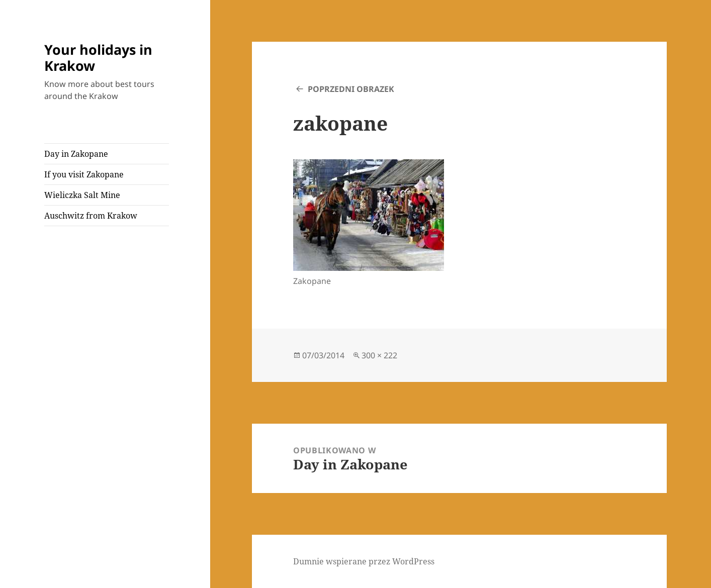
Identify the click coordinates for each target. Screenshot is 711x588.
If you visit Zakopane (84, 174)
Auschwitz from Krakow (91, 216)
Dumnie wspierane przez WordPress (364, 561)
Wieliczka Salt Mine (82, 195)
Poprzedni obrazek (351, 89)
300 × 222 (379, 355)
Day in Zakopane (76, 154)
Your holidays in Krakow (98, 58)
